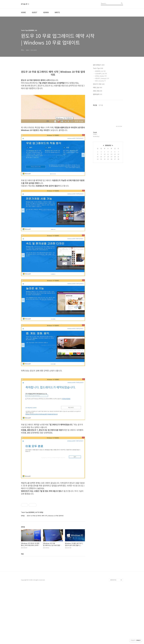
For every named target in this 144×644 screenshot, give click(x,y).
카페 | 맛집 (98, 91)
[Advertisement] (53, 390)
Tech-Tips (98, 68)
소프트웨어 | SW (101, 74)
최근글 (95, 105)
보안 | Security (100, 81)
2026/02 (108, 145)
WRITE (57, 12)
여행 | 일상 (98, 87)
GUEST (35, 12)
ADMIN (46, 12)
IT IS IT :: (25, 4)
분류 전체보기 (99, 65)
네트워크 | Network (102, 78)
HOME (23, 12)
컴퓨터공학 (98, 94)
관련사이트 (113, 636)
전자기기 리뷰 (99, 84)
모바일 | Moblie (101, 76)
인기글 (101, 105)
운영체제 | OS (100, 71)
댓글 (22, 610)
